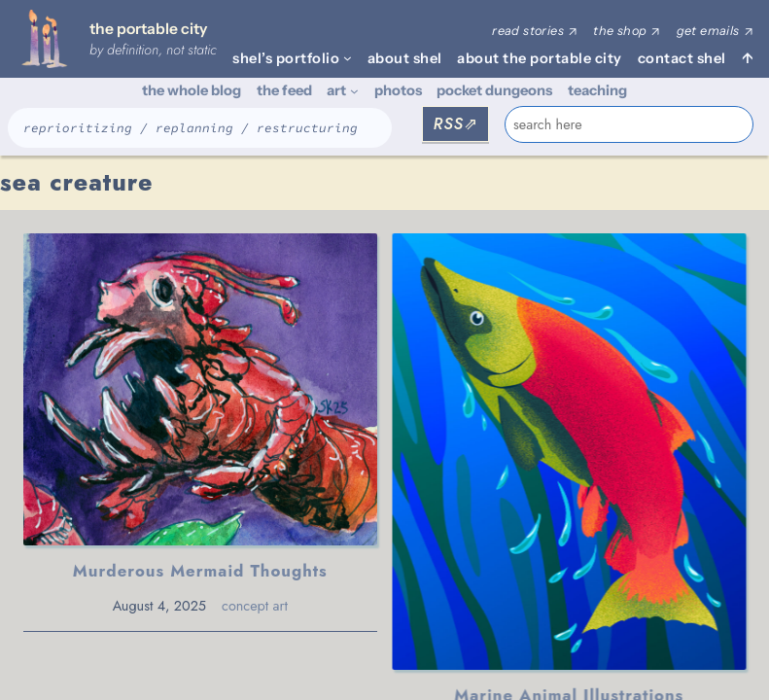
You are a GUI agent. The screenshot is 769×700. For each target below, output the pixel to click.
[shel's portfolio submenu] (348, 58)
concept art (255, 606)
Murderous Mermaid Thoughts (200, 571)
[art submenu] (354, 91)
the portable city (148, 29)
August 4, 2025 (159, 606)
